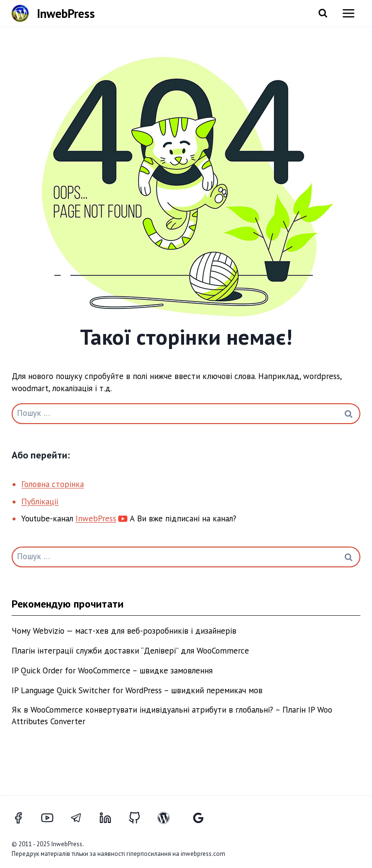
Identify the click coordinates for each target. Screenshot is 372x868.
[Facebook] (24, 818)
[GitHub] (140, 818)
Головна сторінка (53, 484)
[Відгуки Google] (198, 818)
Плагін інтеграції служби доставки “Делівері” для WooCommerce (130, 651)
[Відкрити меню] (349, 13)
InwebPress (96, 518)
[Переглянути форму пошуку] (323, 13)
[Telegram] (82, 818)
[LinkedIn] (111, 818)
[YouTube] (53, 818)
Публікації (40, 502)
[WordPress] (169, 818)
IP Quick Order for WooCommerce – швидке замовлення (112, 670)
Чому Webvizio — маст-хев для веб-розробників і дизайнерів (124, 631)
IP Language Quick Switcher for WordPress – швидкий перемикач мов (137, 690)
